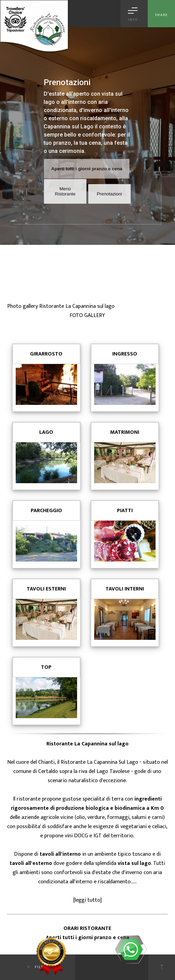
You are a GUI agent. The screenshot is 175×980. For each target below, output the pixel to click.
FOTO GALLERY (87, 315)
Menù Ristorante (65, 191)
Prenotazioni (110, 194)
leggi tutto (87, 900)
